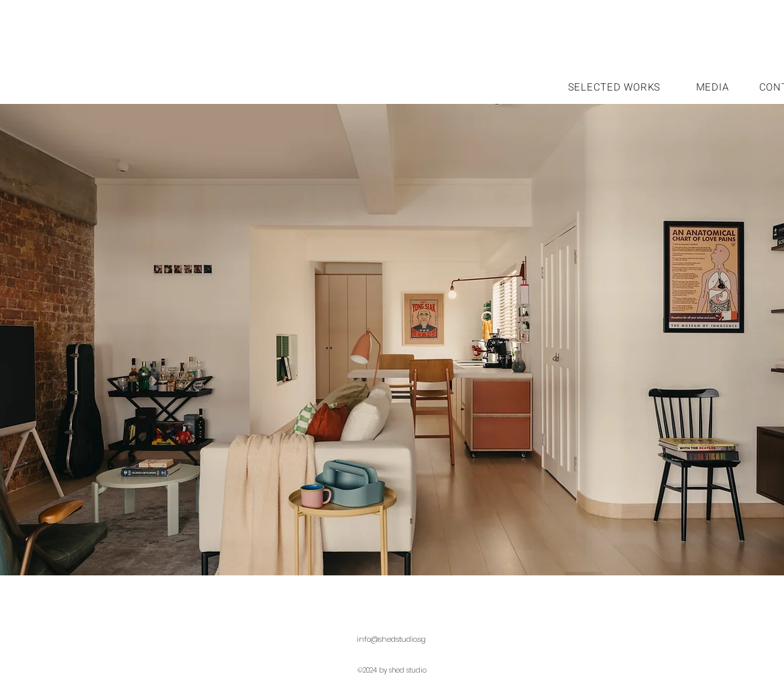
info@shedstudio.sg (391, 639)
